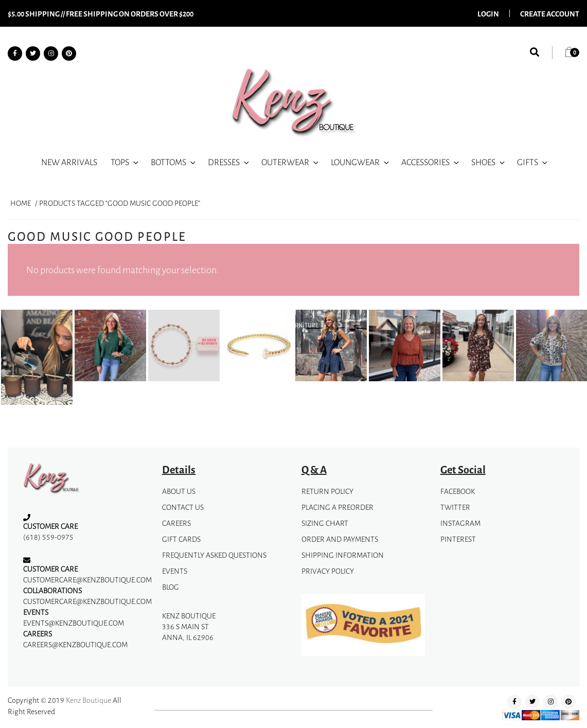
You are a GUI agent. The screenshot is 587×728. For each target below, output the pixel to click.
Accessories (431, 162)
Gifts (533, 162)
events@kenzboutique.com (74, 623)
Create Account (550, 13)
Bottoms (174, 162)
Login (488, 13)
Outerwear (291, 162)
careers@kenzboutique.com (75, 644)
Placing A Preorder (337, 507)
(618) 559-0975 (48, 537)
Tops (125, 162)
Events (175, 571)
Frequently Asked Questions (214, 555)
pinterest (458, 539)
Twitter (455, 507)
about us (179, 491)
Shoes (489, 162)
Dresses (229, 162)
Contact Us (183, 507)
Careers (176, 523)
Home (21, 203)
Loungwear (361, 162)
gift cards (181, 539)
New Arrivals (69, 162)
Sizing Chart (325, 523)
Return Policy (327, 491)
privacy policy (328, 571)
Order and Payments (340, 539)
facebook (458, 491)
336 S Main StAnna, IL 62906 (188, 632)
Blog (171, 587)
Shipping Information (343, 555)
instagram (460, 523)
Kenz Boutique (88, 700)
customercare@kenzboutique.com (87, 580)
